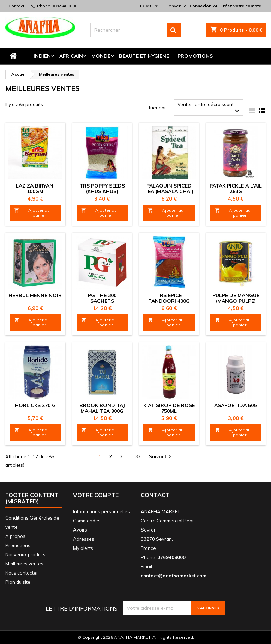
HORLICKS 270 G (35, 405)
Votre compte (96, 495)
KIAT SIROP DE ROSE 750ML (169, 408)
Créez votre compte (241, 6)
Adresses (84, 539)
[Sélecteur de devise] (150, 6)
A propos (15, 536)
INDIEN (42, 56)
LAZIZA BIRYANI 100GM (35, 189)
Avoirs (80, 530)
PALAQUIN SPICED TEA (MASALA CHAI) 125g (169, 191)
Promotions (195, 56)
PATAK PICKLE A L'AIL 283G (236, 189)
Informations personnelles (101, 511)
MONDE (101, 56)
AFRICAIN (71, 56)
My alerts (83, 548)
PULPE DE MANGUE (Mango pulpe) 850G (236, 301)
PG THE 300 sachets (102, 298)
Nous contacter (22, 573)
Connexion (200, 6)
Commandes (87, 521)
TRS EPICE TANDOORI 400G (169, 298)
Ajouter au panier (32, 213)
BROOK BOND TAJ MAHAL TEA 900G (102, 408)
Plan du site (18, 582)
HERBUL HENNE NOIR (35, 295)
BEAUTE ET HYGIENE (144, 56)
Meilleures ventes (24, 564)
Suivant (161, 457)
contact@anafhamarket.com (174, 576)
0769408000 (65, 6)
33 (138, 456)
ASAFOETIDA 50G (236, 405)
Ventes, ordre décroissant (209, 108)
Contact (16, 6)
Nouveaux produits (25, 554)
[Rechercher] (135, 30)
